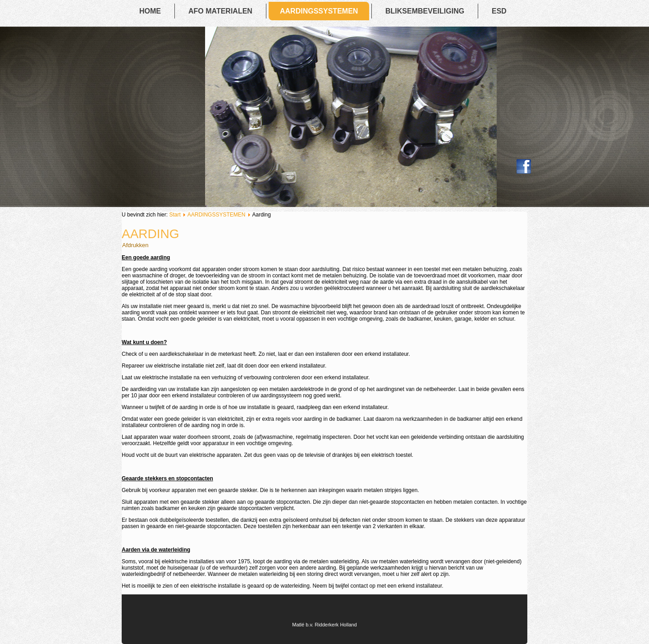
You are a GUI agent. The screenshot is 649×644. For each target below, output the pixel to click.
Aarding (151, 234)
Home (150, 11)
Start (175, 215)
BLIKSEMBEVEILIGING (425, 11)
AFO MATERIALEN (220, 11)
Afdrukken (135, 245)
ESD (499, 11)
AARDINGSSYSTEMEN (319, 11)
